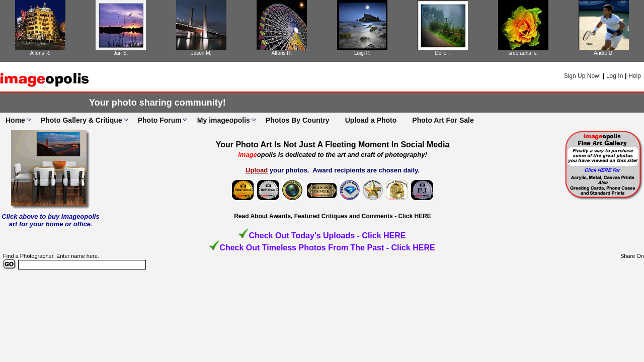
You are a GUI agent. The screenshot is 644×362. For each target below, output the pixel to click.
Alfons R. (41, 53)
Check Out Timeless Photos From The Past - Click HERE (327, 248)
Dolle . (442, 53)
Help (635, 76)
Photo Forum (160, 120)
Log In (615, 76)
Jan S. (121, 53)
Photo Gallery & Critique (82, 120)
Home (15, 120)
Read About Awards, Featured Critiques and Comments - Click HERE (333, 216)
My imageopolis (224, 120)
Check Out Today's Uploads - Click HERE (327, 236)
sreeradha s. (523, 53)
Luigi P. (362, 53)
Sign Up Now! (582, 76)
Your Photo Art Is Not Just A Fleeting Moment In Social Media (333, 145)
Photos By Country (298, 120)
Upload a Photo (371, 120)
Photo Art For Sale (443, 120)
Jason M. (202, 53)
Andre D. (603, 53)
